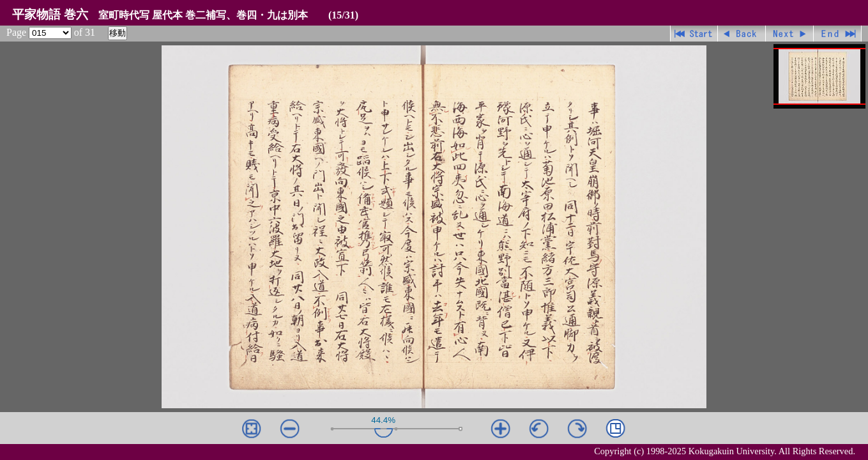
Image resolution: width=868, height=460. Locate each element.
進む (790, 34)
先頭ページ (694, 34)
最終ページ (838, 34)
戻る (742, 34)
